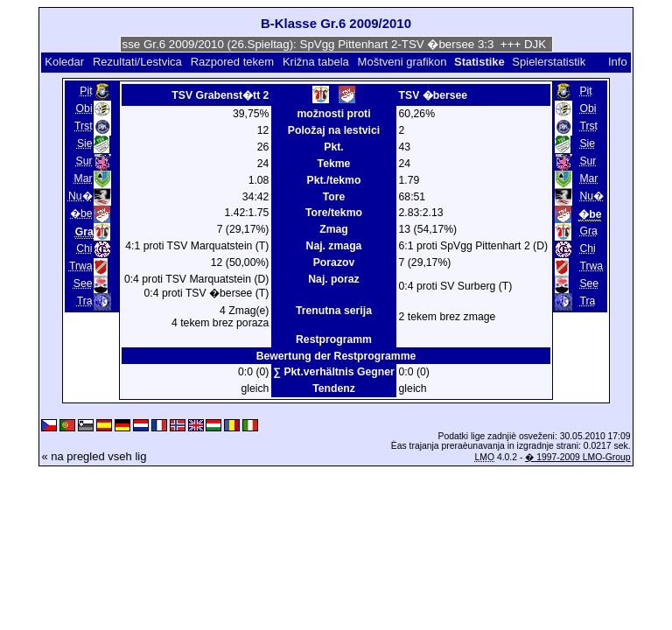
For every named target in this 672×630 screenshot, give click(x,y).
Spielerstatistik (550, 62)
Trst (84, 126)
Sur (84, 161)
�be (81, 213)
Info (618, 62)
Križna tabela (316, 62)
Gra (588, 231)
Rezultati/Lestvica (137, 62)
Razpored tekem (232, 62)
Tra (85, 301)
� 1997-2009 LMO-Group (577, 457)
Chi (84, 248)
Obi (84, 108)
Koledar (64, 62)
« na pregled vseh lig (94, 456)
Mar (84, 178)
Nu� (80, 196)
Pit (86, 91)
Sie (85, 143)
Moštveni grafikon (402, 62)
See (83, 283)
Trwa (81, 266)
